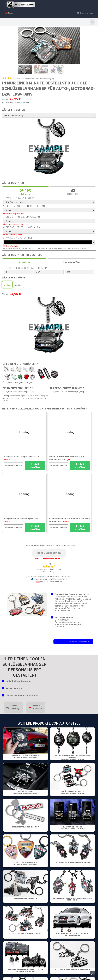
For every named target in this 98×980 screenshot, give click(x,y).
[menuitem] (11, 13)
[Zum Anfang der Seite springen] (92, 974)
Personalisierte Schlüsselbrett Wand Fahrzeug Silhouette (25, 970)
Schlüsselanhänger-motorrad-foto (25, 934)
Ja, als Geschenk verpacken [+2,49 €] (67, 392)
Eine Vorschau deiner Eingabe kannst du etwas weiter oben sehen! (53, 545)
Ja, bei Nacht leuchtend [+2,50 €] (18, 392)
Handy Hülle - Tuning (73, 828)
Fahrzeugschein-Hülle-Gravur (26, 756)
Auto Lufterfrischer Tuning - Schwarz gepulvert (73, 757)
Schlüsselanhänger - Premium (26, 827)
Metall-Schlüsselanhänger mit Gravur (73, 969)
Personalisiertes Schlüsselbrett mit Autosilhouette (73, 935)
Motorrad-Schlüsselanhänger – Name (73, 862)
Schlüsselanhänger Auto (73, 792)
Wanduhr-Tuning (25, 792)
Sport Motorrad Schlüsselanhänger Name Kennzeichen (73, 899)
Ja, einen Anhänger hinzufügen (17, 382)
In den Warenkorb (49, 553)
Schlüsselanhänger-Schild (25, 863)
